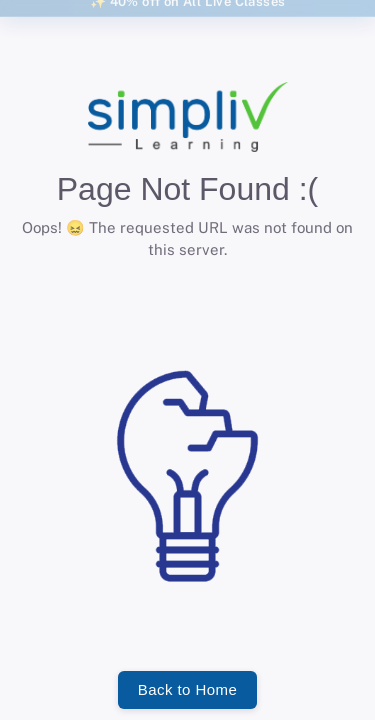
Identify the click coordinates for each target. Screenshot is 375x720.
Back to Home (187, 690)
